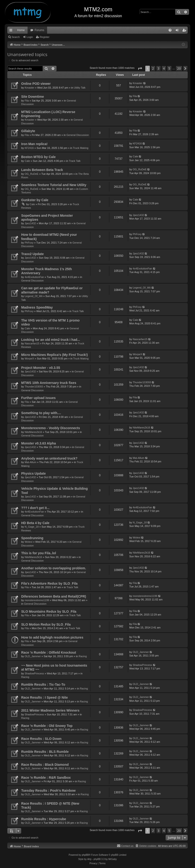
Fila (27, 101)
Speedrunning (32, 538)
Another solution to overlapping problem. (54, 568)
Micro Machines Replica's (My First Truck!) (55, 355)
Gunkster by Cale (35, 200)
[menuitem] (170, 30)
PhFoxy (29, 243)
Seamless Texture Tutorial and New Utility (54, 185)
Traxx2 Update (32, 254)
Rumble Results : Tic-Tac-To (43, 685)
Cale (27, 161)
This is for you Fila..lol (39, 553)
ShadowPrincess (34, 673)
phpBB (85, 855)
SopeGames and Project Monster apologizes (47, 218)
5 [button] (169, 68)
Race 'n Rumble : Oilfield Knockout (49, 652)
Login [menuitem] (178, 31)
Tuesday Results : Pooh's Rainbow (48, 791)
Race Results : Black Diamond (45, 765)
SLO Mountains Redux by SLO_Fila (49, 611)
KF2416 (29, 148)
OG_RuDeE (32, 174)
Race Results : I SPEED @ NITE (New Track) (50, 805)
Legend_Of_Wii (34, 296)
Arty (89, 859)
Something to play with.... (41, 413)
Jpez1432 (30, 223)
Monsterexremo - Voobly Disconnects (51, 428)
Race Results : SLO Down (41, 739)
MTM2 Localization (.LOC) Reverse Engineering (48, 114)
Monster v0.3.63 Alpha (39, 443)
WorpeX (29, 359)
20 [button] (179, 68)
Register (45, 37)
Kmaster (30, 88)
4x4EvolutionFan (34, 277)
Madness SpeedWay (37, 307)
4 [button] (164, 68)
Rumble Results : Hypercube (44, 819)
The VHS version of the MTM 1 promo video (50, 322)
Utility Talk (80, 88)
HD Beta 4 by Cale (35, 523)
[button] (140, 69)
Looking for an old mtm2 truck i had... (51, 340)
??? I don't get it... (35, 508)
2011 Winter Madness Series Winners (50, 710)
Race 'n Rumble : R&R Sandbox (46, 778)
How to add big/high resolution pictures (52, 637)
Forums (39, 30)
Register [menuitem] (185, 31)
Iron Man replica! (34, 144)
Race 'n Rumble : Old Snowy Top (47, 726)
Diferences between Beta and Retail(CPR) (54, 596)
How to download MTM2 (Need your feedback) (49, 237)
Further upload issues (38, 398)
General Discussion (78, 135)
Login (30, 37)
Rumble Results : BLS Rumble (45, 752)
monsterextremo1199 (37, 600)
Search (16, 37)
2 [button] (153, 68)
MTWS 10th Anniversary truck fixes (49, 383)
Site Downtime (32, 97)
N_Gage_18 (32, 527)
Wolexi (29, 542)
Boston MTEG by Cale (38, 157)
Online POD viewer (36, 84)
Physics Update (33, 473)
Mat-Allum (31, 462)
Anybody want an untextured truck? (49, 458)
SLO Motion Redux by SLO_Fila (46, 624)
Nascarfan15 (32, 343)
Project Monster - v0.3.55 (41, 368)
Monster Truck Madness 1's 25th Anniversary (47, 271)
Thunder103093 (34, 387)
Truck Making (81, 148)
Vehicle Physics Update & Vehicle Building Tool (54, 491)
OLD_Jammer (33, 656)
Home (21, 30)
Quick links (12, 31)
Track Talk (75, 161)
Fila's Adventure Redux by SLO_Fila (49, 583)
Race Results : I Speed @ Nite (45, 697)
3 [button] (158, 68)
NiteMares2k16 (33, 432)
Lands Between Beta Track (42, 170)
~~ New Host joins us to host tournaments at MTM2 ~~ (54, 667)
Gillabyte (28, 131)
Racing (83, 656)
